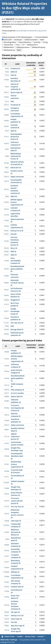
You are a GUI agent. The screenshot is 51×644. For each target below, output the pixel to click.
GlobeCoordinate (31, 40)
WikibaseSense (9, 50)
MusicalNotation (25, 42)
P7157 (6, 323)
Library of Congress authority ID (16, 87)
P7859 (6, 80)
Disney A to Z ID (17, 231)
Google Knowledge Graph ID (15, 311)
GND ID (14, 131)
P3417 (6, 92)
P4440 (7, 532)
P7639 (6, 318)
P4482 (7, 401)
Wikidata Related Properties (24, 4)
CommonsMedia (41, 37)
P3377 (7, 562)
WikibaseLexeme (23, 47)
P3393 (6, 226)
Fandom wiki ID (17, 587)
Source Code (30, 636)
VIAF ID (13, 75)
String (45, 42)
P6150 (6, 189)
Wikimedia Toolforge (9, 640)
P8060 (7, 545)
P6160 (6, 269)
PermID (14, 234)
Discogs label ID (17, 329)
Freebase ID (15, 68)
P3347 (6, 234)
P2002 (6, 97)
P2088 (6, 115)
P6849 (7, 612)
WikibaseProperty (39, 47)
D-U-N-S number (17, 393)
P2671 (6, 311)
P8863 (7, 396)
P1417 (6, 137)
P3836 (6, 276)
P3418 (7, 630)
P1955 (6, 329)
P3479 (7, 619)
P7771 (7, 477)
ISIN (12, 326)
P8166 (7, 456)
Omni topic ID (16, 619)
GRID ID (14, 255)
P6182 (7, 550)
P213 (7, 101)
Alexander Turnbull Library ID (17, 283)
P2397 (6, 126)
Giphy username (17, 177)
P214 (7, 75)
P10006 (6, 572)
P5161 (7, 556)
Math (42, 40)
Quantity (37, 42)
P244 (7, 87)
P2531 (12, 22)
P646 (7, 68)
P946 (7, 326)
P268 (7, 156)
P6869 (6, 121)
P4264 (6, 209)
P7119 (7, 436)
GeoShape (18, 40)
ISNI (12, 101)
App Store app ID (18, 626)
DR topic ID (15, 612)
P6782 (6, 251)
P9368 (7, 521)
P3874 (7, 494)
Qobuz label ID (17, 396)
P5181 (7, 464)
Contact (41, 636)
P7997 (7, 582)
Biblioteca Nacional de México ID (16, 532)
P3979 (6, 144)
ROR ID (13, 251)
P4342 (6, 295)
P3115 (7, 385)
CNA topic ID (16, 521)
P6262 (6, 172)
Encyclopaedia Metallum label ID (17, 456)
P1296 (6, 261)
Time (18, 45)
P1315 (6, 304)
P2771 (7, 393)
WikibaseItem (9, 47)
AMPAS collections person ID (15, 436)
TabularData (8, 45)
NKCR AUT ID (16, 168)
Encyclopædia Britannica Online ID (16, 137)
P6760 (7, 597)
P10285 (6, 483)
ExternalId (8, 40)
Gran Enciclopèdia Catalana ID (16, 261)
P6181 (6, 231)
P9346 (7, 471)
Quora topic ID (16, 92)
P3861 (7, 626)
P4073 (7, 587)
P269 (7, 196)
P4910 (7, 415)
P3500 (6, 300)
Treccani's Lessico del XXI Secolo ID (17, 501)
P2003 (6, 109)
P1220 (6, 241)
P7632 (6, 202)
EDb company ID (17, 390)
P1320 (6, 220)
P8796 (6, 334)
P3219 (6, 181)
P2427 (6, 255)
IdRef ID (14, 196)
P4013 (6, 177)
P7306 (7, 591)
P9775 (7, 501)
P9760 (7, 408)
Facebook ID (16, 105)
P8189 (6, 163)
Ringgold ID (15, 300)
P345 (7, 72)
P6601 (7, 430)
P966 (7, 149)
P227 (7, 131)
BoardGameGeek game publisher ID (17, 269)
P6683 (6, 283)
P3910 (7, 514)
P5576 (7, 390)
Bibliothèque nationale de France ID (16, 156)
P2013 (6, 105)
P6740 (7, 371)
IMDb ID (14, 72)
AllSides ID (15, 572)
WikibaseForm (33, 45)
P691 (7, 168)
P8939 (7, 449)
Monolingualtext (10, 42)
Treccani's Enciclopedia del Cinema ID (17, 408)
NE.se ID (14, 248)
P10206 (6, 525)
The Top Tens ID (17, 323)
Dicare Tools (10, 636)
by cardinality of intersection (27, 31)
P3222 (6, 248)
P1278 (6, 215)
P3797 (7, 443)
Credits (20, 636)
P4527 (6, 290)
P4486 (7, 488)
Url (23, 45)
